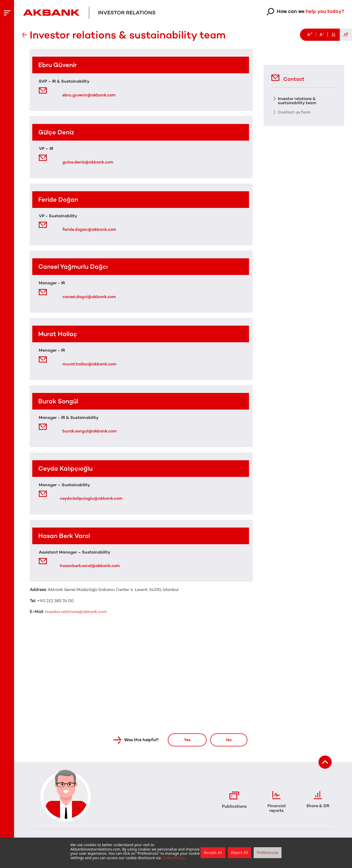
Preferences (268, 853)
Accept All (213, 853)
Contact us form (295, 112)
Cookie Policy (173, 858)
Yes (187, 740)
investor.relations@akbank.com (76, 612)
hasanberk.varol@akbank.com (90, 566)
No (229, 740)
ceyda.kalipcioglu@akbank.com (91, 498)
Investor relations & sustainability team (297, 100)
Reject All (240, 853)
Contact (288, 77)
